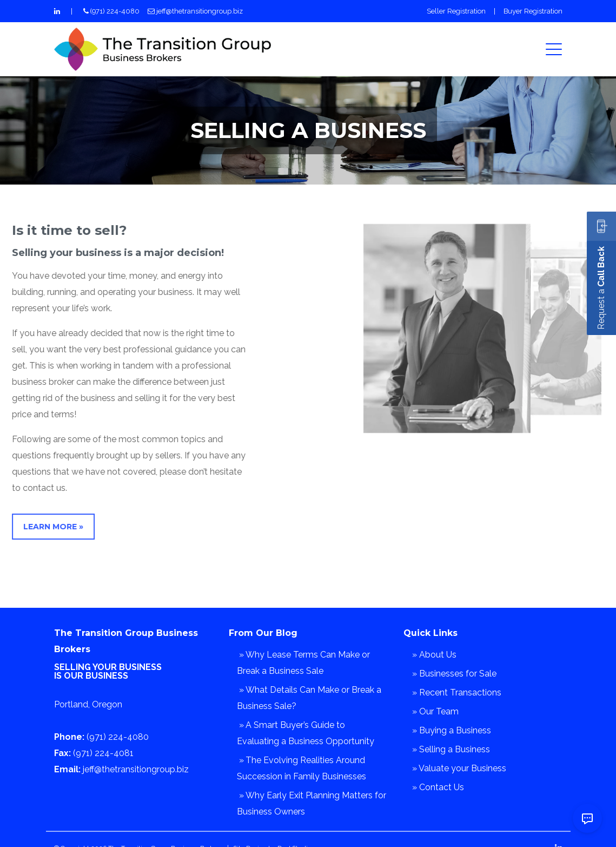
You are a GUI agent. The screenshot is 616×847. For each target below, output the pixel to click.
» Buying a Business (452, 730)
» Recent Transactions (457, 692)
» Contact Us (438, 787)
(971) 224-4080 (115, 11)
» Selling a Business (451, 749)
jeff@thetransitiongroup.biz (200, 11)
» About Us (434, 655)
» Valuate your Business (459, 768)
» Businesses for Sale (454, 674)
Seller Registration (456, 11)
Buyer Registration (533, 11)
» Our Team (435, 711)
